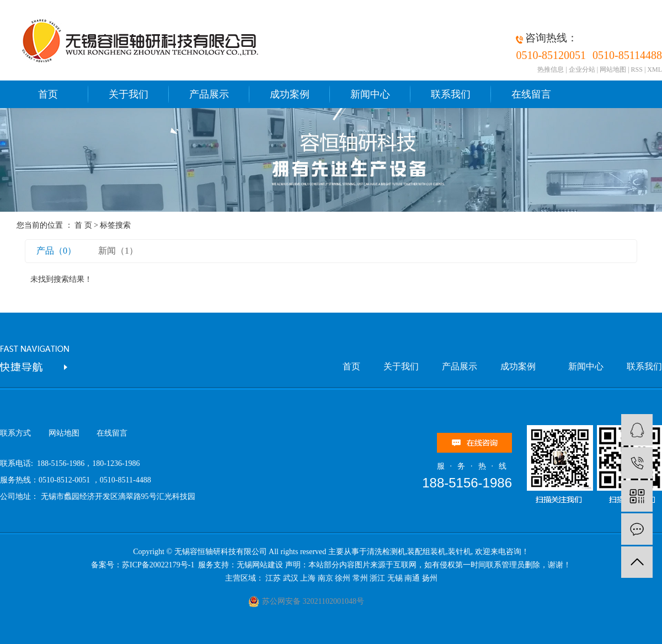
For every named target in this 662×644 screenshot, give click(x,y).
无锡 (395, 578)
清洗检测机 (386, 552)
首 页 (83, 225)
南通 (412, 578)
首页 (48, 94)
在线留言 (531, 94)
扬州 (430, 578)
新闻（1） (118, 251)
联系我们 (451, 94)
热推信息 (551, 69)
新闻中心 (370, 94)
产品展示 (209, 94)
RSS (637, 69)
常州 (360, 578)
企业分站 (582, 69)
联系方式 (15, 433)
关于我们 (129, 94)
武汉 (291, 578)
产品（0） (56, 251)
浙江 (377, 578)
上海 (308, 578)
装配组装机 (426, 552)
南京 (325, 578)
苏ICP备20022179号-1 (159, 565)
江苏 (273, 578)
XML (655, 69)
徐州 (343, 578)
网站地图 (613, 69)
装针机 (460, 552)
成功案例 (290, 94)
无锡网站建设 (260, 565)
